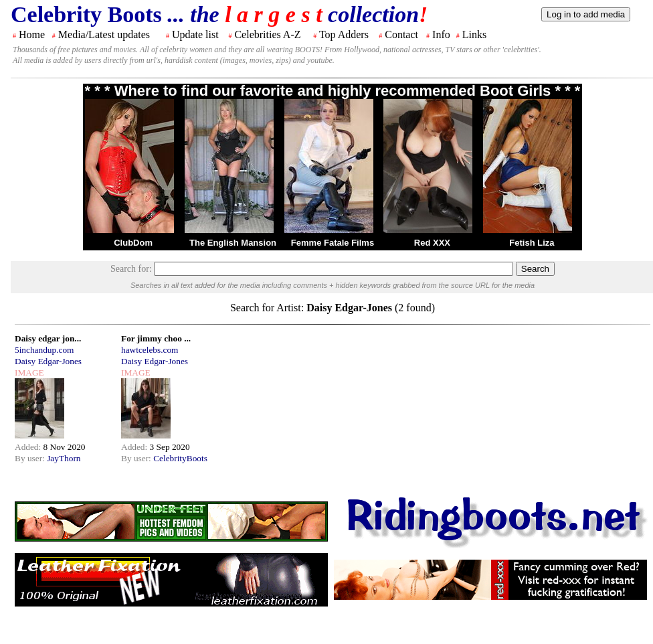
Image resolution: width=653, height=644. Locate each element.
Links (474, 34)
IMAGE (29, 373)
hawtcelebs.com (150, 350)
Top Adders (344, 34)
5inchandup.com (44, 350)
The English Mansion (233, 243)
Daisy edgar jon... (48, 338)
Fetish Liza (532, 243)
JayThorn (64, 458)
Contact (401, 34)
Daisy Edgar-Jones (48, 361)
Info (441, 34)
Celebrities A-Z (267, 34)
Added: (29, 447)
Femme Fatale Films (333, 243)
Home (32, 34)
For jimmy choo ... (156, 338)
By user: (31, 458)
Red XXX (432, 243)
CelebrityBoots (180, 458)
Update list (195, 34)
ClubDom (133, 243)
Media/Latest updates (104, 34)
